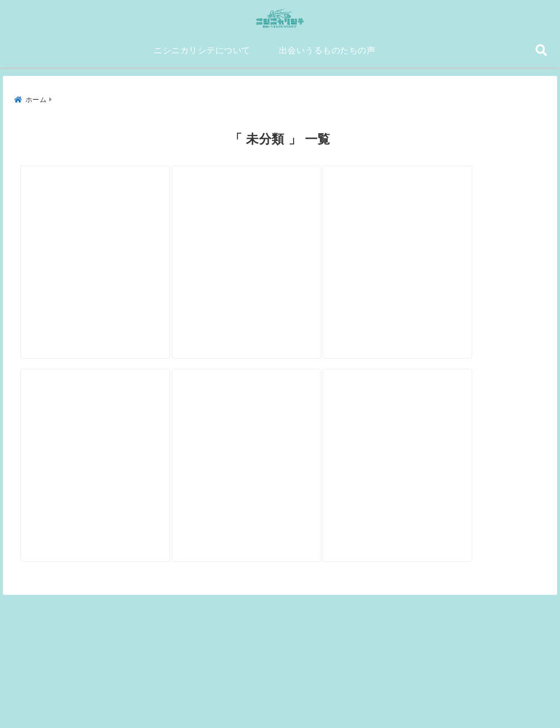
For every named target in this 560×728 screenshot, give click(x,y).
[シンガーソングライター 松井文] (107, 458)
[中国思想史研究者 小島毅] (452, 233)
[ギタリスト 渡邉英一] (279, 233)
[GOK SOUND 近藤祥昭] (452, 458)
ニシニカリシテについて (202, 55)
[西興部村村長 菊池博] (279, 458)
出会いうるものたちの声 (327, 55)
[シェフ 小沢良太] (107, 233)
